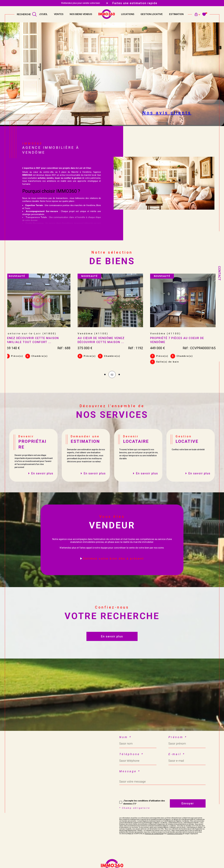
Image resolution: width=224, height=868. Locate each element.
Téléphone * (131, 755)
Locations (128, 14)
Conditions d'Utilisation (175, 835)
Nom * (125, 738)
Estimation (176, 14)
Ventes (59, 14)
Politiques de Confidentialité (154, 835)
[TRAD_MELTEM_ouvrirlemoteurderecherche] (27, 14)
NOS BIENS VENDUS (81, 14)
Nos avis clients (167, 113)
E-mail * (177, 755)
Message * (130, 772)
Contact (219, 273)
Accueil (43, 14)
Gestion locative (152, 14)
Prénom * (178, 738)
